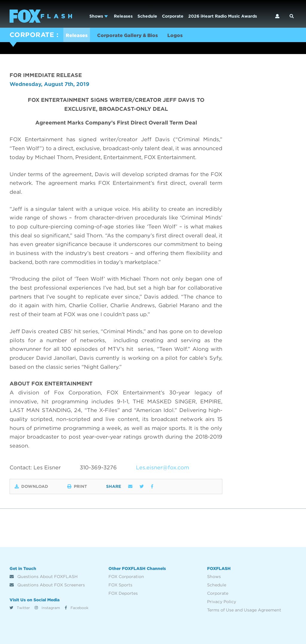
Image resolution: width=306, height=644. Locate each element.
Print (77, 486)
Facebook (77, 608)
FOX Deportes (123, 593)
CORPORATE (32, 35)
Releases (123, 16)
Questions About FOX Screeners (47, 585)
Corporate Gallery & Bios (127, 35)
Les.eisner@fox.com (163, 467)
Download (31, 486)
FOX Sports (120, 585)
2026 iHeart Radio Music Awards (223, 16)
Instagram (47, 608)
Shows (99, 16)
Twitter (20, 608)
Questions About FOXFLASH (44, 577)
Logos (175, 35)
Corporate (173, 16)
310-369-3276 (98, 467)
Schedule (147, 16)
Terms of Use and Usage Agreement (244, 610)
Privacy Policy (222, 602)
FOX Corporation (126, 577)
